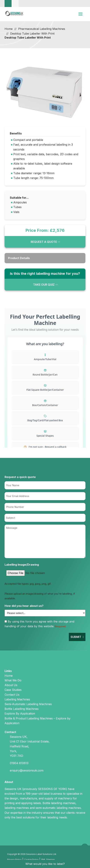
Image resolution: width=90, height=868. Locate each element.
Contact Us (12, 695)
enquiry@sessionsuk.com (27, 770)
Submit (76, 637)
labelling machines (17, 808)
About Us (11, 685)
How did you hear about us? (24, 606)
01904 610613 (19, 763)
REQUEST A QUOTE (44, 242)
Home (9, 29)
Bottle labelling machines (59, 803)
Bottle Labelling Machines (22, 709)
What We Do (13, 680)
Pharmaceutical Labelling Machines (42, 29)
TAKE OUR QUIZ (44, 285)
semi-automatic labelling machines (58, 808)
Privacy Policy (14, 860)
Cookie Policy (31, 860)
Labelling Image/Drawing (22, 565)
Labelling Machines (17, 699)
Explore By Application (20, 713)
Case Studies (13, 690)
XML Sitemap (48, 860)
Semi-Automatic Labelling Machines (28, 704)
